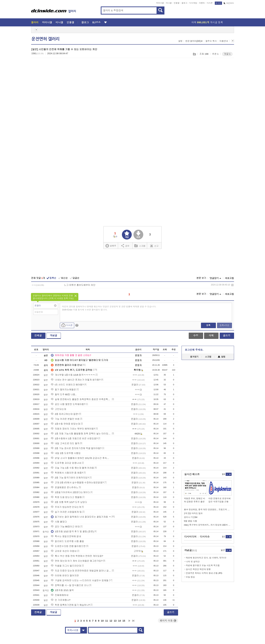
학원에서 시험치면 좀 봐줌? (67, 473)
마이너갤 (160, 3)
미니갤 (169, 3)
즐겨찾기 (194, 357)
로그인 (218, 3)
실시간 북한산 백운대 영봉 (198, 569)
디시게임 (193, 3)
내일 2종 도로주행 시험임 (66, 453)
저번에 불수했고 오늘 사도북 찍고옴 (203, 566)
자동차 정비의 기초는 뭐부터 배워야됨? (73, 429)
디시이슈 (205, 537)
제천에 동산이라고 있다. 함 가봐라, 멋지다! (206, 558)
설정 (180, 41)
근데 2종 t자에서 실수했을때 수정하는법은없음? (77, 483)
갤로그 (184, 3)
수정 (196, 335)
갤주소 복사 (211, 41)
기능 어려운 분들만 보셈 (65, 419)
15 (124, 621)
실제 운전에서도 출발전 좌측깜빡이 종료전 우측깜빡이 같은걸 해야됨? (81, 399)
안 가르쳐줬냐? (61, 600)
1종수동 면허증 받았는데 (65, 424)
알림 (222, 357)
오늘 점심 (190, 577)
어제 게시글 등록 (207, 22)
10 (102, 621)
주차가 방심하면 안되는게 (66, 507)
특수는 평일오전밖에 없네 (66, 536)
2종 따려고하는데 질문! (65, 414)
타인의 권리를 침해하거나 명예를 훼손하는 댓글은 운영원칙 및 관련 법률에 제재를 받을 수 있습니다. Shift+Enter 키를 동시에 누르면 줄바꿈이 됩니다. (109, 308)
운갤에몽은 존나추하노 (65, 487)
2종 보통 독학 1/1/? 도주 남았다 (69, 502)
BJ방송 (96, 22)
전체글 (38, 335)
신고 (154, 246)
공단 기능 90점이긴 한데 (65, 527)
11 (107, 621)
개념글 (54, 335)
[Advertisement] (61, 88)
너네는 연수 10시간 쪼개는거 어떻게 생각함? (76, 380)
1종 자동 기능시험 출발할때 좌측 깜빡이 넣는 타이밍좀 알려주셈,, (81, 434)
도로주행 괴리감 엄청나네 (66, 463)
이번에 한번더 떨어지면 (65, 576)
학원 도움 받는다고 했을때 (66, 497)
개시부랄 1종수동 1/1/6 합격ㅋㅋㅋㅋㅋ (73, 375)
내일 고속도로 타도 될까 (65, 443)
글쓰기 (227, 335)
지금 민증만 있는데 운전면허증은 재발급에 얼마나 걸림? (81, 571)
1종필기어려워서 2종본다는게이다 (70, 492)
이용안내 (224, 41)
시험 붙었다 (59, 522)
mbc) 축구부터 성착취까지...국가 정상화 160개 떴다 (208, 525)
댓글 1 (227, 54)
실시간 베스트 (192, 474)
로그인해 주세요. (194, 350)
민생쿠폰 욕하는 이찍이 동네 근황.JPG (204, 573)
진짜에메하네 (60, 595)
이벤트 (202, 3)
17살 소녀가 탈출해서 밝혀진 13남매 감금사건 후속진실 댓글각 (81, 458)
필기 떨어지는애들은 (63, 390)
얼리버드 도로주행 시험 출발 (67, 541)
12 (111, 621)
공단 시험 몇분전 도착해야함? (68, 404)
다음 (129, 621)
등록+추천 (224, 325)
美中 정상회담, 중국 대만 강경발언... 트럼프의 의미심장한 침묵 (208, 510)
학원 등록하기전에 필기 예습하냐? (70, 605)
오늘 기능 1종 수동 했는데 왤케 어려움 (72, 468)
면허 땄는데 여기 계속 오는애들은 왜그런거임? (77, 561)
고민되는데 (59, 409)
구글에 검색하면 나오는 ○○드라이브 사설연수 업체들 (80, 580)
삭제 (232, 285)
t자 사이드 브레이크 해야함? (67, 385)
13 (115, 621)
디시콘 (210, 3)
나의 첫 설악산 (193, 562)
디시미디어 (190, 537)
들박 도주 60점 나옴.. (64, 394)
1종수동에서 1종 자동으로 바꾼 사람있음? (74, 439)
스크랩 (194, 54)
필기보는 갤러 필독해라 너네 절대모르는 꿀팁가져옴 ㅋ (81, 517)
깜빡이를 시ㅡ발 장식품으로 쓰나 (70, 585)
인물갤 (177, 3)
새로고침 (229, 278)
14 (119, 621)
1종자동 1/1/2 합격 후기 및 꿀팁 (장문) (72, 532)
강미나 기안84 (191, 517)
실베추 (111, 246)
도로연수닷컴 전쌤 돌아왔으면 (68, 546)
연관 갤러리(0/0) (194, 41)
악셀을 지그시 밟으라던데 (66, 566)
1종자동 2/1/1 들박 (62, 590)
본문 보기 (201, 278)
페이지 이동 (168, 621)
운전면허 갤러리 (45, 39)
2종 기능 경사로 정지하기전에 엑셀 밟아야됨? (76, 448)
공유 (125, 246)
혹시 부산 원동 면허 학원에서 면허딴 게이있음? (77, 556)
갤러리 (35, 22)
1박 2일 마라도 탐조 (193, 513)
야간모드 (229, 3)
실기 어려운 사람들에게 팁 (66, 512)
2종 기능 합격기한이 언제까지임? (70, 478)
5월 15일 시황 (191, 521)
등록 (208, 325)
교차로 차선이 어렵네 (64, 551)
